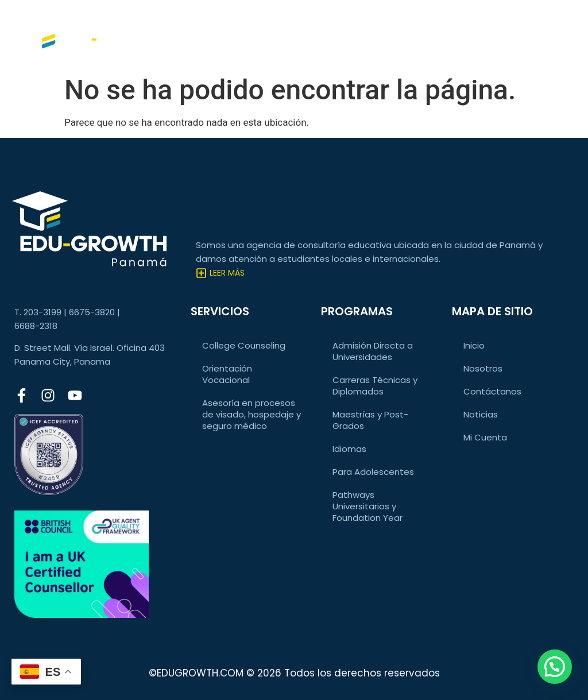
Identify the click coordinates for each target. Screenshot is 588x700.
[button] (555, 667)
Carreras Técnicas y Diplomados (375, 386)
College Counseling (244, 345)
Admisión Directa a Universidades (373, 351)
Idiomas (349, 449)
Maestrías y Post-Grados (370, 420)
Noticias (481, 414)
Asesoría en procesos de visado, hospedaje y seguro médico (252, 414)
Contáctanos (492, 391)
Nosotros (483, 368)
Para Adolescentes (373, 472)
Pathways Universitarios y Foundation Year (367, 506)
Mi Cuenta (485, 437)
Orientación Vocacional (227, 374)
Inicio (474, 345)
